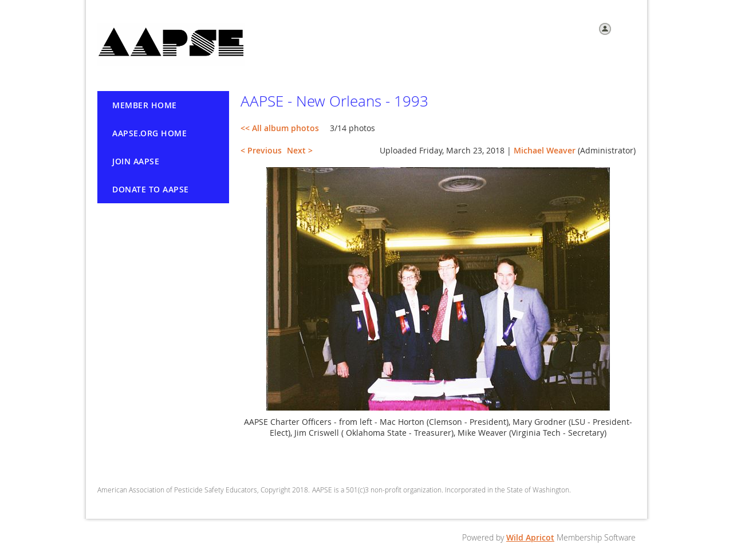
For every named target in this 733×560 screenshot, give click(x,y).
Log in (625, 28)
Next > (300, 150)
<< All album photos (280, 128)
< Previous (261, 150)
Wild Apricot (530, 537)
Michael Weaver (545, 150)
